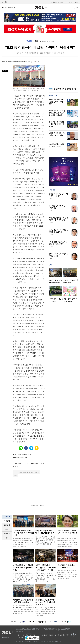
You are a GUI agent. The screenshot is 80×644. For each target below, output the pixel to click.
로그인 (76, 2)
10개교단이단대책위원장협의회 (24, 472)
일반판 (62, 2)
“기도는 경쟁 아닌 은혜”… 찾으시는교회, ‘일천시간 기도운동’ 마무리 (46, 568)
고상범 (51, 210)
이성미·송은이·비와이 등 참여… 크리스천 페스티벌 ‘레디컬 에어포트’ (57, 113)
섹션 (5, 2)
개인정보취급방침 (48, 635)
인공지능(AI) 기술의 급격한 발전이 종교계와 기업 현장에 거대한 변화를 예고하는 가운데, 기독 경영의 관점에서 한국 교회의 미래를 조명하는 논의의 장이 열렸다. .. (23, 542)
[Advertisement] (63, 73)
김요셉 (51, 198)
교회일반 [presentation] (7, 521)
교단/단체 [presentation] (7, 525)
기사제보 (39, 635)
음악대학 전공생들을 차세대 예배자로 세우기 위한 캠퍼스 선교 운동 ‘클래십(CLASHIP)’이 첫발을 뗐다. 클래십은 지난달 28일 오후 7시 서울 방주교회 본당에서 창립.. (45, 540)
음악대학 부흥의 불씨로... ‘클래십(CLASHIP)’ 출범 (46, 532)
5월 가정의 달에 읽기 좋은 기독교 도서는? (57, 145)
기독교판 (55, 2)
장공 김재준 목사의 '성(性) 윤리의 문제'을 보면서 (58, 231)
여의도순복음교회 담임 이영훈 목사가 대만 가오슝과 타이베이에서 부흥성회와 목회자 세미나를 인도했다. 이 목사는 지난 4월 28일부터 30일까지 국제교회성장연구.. (23, 577)
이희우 (51, 246)
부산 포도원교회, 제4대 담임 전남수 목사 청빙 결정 (56, 102)
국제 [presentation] (7, 538)
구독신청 (71, 2)
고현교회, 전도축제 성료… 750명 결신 (66, 566)
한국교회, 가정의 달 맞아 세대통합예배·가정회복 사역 (57, 124)
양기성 (51, 259)
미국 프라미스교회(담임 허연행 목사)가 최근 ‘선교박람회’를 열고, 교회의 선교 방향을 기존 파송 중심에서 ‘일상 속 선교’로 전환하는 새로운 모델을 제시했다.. (45, 612)
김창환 (51, 234)
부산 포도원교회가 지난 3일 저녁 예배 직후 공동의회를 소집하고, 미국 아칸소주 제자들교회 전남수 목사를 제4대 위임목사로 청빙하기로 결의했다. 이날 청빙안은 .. (67, 542)
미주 (66, 2)
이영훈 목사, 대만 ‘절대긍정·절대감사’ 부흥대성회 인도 (23, 568)
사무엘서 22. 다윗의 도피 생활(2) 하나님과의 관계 (58, 243)
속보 (51, 89)
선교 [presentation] (7, 529)
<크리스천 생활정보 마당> (37, 505)
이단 (38, 472)
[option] (56, 276)
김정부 (51, 222)
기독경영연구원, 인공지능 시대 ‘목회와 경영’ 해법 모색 (24, 533)
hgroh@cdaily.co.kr (20, 62)
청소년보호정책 (59, 635)
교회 (37, 41)
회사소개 (19, 635)
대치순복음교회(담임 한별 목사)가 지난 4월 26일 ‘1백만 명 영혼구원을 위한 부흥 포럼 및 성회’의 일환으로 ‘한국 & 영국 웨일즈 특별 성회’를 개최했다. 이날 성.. (23, 609)
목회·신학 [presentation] (7, 534)
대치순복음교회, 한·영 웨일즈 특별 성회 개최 (23, 601)
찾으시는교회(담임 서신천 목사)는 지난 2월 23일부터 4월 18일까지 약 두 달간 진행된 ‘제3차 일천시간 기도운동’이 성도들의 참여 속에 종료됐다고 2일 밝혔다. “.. (46, 577)
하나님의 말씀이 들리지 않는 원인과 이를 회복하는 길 (58, 219)
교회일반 (30, 41)
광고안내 (26, 635)
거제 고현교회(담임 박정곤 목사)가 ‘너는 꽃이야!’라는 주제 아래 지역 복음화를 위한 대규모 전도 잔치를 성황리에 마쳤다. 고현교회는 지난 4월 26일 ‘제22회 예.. (67, 575)
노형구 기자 (11, 62)
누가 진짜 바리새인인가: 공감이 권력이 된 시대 (57, 134)
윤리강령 (20, 638)
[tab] (7, 521)
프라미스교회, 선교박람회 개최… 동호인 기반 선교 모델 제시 (45, 602)
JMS (16, 476)
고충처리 (68, 635)
